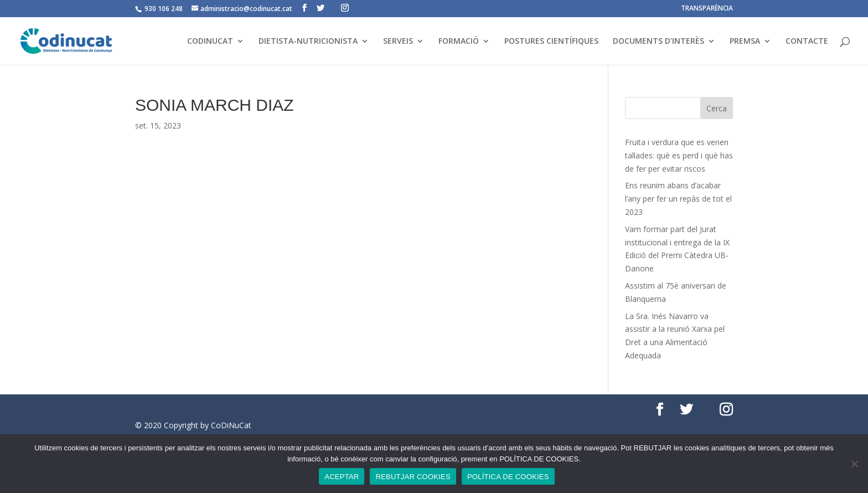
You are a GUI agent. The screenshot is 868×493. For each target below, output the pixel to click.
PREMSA (745, 42)
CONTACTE (807, 42)
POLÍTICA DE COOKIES (508, 477)
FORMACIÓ (459, 42)
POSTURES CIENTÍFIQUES (551, 42)
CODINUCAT (210, 42)
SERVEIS (398, 42)
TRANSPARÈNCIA (707, 9)
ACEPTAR (342, 477)
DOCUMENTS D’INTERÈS (658, 42)
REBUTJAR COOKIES (413, 477)
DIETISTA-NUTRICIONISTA (308, 42)
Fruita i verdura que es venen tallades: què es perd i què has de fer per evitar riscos (679, 155)
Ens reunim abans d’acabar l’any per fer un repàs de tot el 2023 (678, 199)
